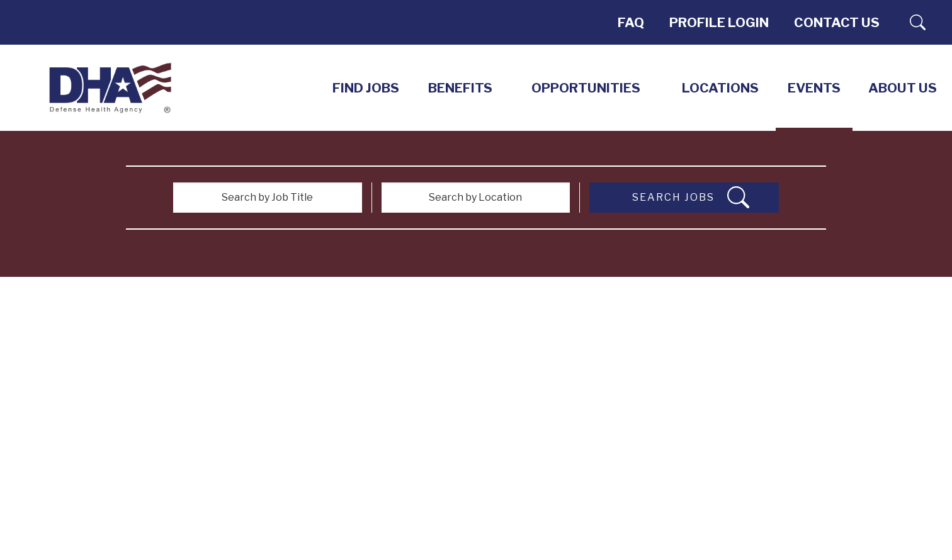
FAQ (631, 22)
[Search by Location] (476, 198)
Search (917, 23)
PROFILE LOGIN (719, 22)
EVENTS (814, 88)
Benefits (460, 88)
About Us (903, 88)
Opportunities (586, 88)
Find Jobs (366, 88)
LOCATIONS (720, 88)
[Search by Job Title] (268, 198)
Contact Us (837, 22)
